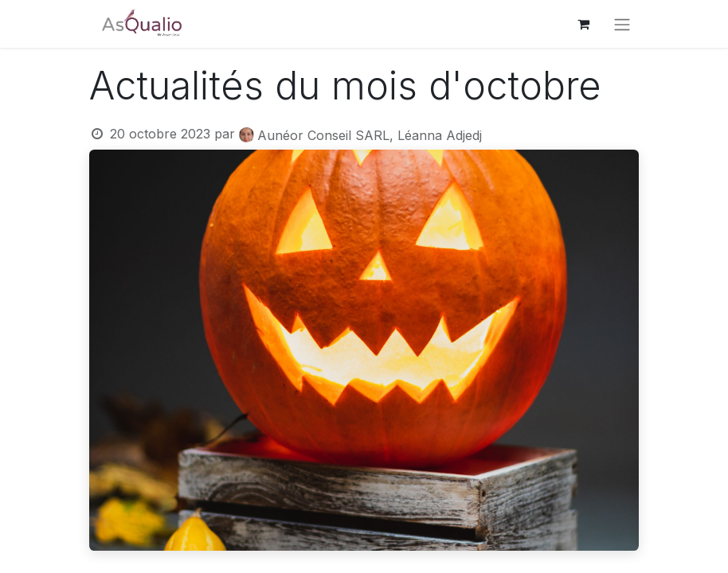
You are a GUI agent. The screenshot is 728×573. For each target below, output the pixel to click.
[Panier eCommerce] (583, 24)
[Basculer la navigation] (622, 24)
